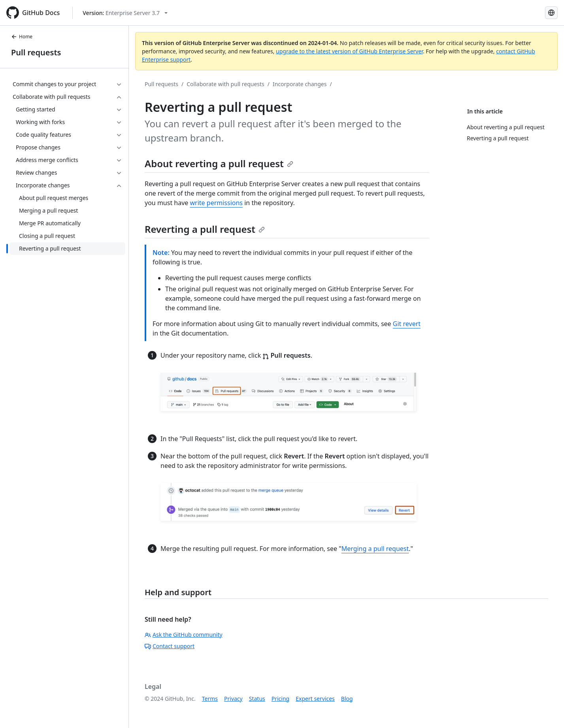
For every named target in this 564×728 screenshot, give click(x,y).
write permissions (217, 203)
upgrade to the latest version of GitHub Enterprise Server (349, 51)
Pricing (280, 699)
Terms (210, 699)
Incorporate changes (300, 84)
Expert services (315, 699)
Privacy (233, 699)
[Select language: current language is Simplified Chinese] (551, 13)
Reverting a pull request (205, 229)
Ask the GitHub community (184, 635)
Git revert (407, 324)
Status (257, 699)
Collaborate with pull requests (225, 84)
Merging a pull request (375, 549)
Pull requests (36, 52)
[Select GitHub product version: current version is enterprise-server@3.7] (125, 13)
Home (22, 37)
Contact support (170, 646)
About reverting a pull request (219, 163)
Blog (347, 699)
